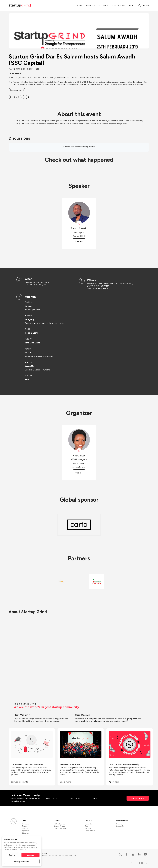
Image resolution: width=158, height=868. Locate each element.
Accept (31, 855)
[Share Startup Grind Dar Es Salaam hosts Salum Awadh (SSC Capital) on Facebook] (11, 97)
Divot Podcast (90, 831)
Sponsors (25, 831)
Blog (87, 826)
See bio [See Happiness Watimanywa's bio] (79, 473)
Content (103, 5)
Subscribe (137, 798)
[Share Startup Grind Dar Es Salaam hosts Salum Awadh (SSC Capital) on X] (16, 97)
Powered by (139, 863)
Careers (119, 824)
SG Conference (59, 824)
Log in (146, 5)
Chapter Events (59, 826)
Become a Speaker (60, 828)
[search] (140, 5)
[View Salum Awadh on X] (79, 224)
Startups (25, 828)
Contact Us (120, 826)
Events (90, 5)
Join (79, 5)
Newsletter (89, 824)
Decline (12, 855)
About (132, 5)
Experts (25, 826)
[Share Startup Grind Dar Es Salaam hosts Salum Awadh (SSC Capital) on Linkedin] (22, 97)
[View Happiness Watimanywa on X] (79, 451)
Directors (25, 833)
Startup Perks (119, 5)
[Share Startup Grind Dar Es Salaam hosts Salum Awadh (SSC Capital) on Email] (28, 97)
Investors (25, 824)
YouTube (88, 828)
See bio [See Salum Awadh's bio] (79, 242)
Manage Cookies (22, 861)
